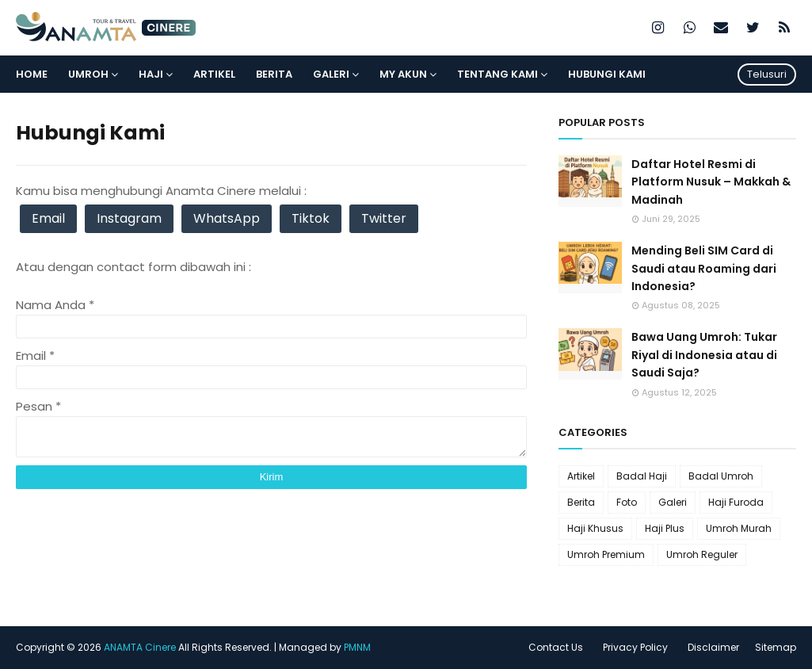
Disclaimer (713, 647)
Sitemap (776, 647)
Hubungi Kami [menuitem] (607, 74)
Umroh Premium (606, 554)
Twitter (384, 218)
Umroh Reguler (702, 554)
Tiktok (311, 218)
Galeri (673, 502)
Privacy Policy (635, 647)
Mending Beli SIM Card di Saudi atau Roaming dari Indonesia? (704, 268)
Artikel (581, 476)
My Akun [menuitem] (403, 74)
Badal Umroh (721, 476)
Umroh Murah (739, 528)
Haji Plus (665, 528)
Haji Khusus (595, 528)
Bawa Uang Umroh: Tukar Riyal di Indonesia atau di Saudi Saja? (704, 355)
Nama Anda (55, 305)
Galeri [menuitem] (331, 74)
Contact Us (556, 647)
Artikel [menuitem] (214, 74)
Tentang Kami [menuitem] (497, 74)
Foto (627, 502)
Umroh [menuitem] (88, 74)
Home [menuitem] (32, 74)
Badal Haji (642, 476)
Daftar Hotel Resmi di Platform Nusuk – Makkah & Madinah (711, 182)
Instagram (129, 218)
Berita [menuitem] (274, 74)
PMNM (357, 647)
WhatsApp (227, 218)
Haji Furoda (736, 502)
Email (48, 218)
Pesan (38, 406)
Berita (581, 502)
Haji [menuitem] (151, 74)
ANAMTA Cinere (140, 647)
